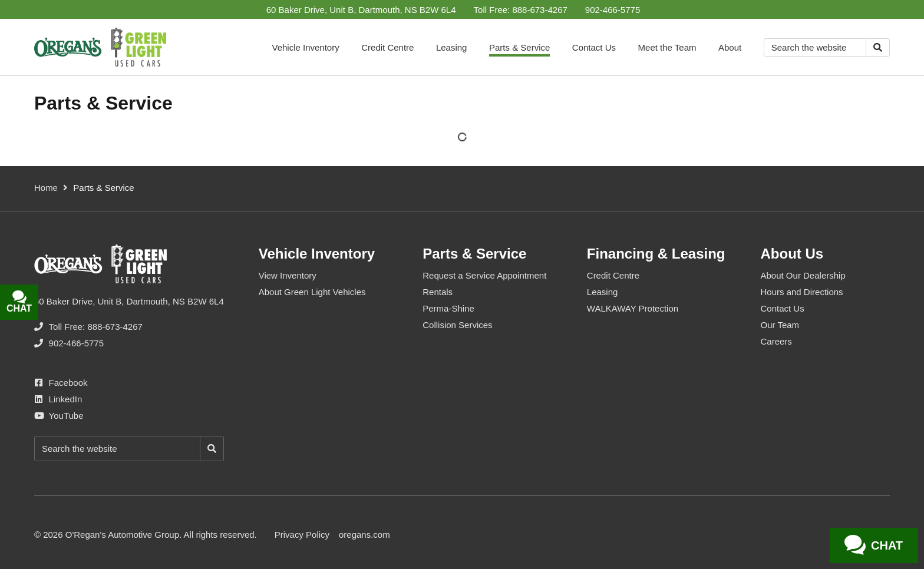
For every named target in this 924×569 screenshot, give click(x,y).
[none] (521, 10)
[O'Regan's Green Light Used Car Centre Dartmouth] (100, 47)
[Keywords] (815, 47)
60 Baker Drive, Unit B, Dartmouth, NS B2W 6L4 (361, 10)
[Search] (878, 47)
